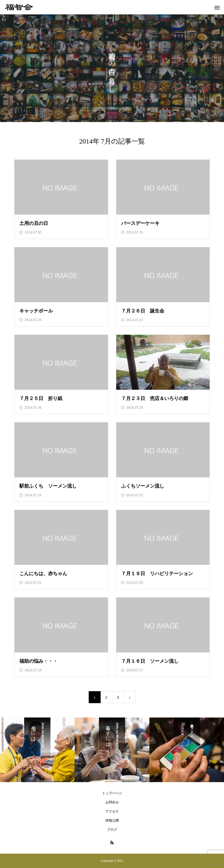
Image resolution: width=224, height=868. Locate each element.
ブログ (112, 829)
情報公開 (112, 820)
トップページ (112, 793)
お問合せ (112, 802)
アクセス (112, 811)
